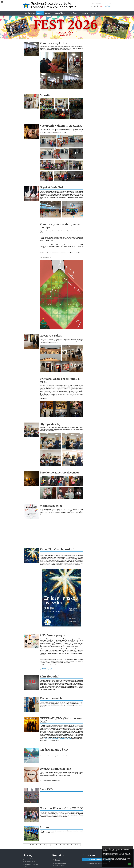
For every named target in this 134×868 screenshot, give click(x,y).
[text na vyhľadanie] (101, 3)
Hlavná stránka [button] (29, 13)
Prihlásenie (108, 6)
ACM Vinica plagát (46, 669)
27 (56, 845)
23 (41, 845)
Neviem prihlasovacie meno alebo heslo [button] (96, 863)
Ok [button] (129, 864)
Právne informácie (30, 867)
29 (64, 845)
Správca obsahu (29, 859)
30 (68, 845)
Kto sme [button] (49, 13)
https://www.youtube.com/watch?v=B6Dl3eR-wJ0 (58, 739)
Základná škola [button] (61, 13)
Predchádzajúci (29, 845)
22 (37, 845)
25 (48, 845)
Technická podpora (30, 862)
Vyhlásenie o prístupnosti (32, 864)
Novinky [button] (40, 13)
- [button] (95, 6)
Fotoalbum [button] (85, 13)
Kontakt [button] (94, 13)
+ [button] (92, 6)
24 (45, 845)
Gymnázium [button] (74, 13)
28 (60, 845)
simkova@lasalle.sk (60, 866)
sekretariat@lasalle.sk (61, 863)
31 (72, 845)
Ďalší (77, 845)
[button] (101, 6)
